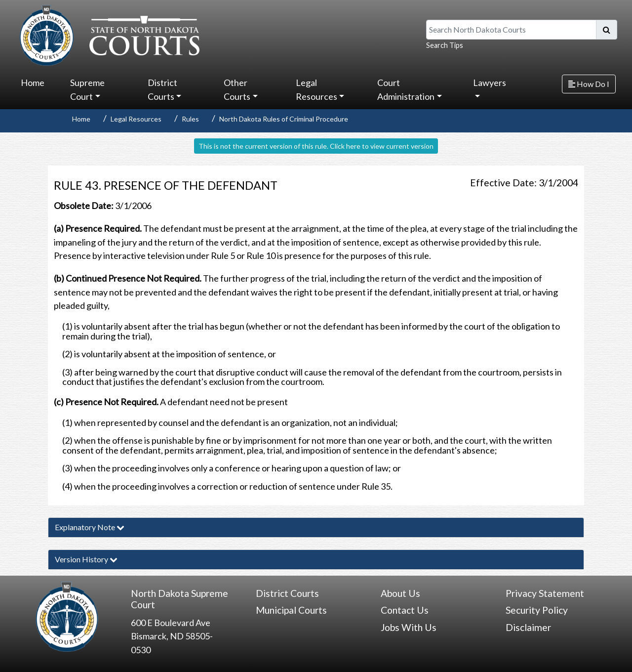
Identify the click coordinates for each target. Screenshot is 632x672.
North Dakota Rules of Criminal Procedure (284, 119)
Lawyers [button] (490, 83)
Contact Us (405, 610)
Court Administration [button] (406, 89)
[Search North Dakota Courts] (511, 30)
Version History (86, 559)
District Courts (287, 593)
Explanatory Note (90, 527)
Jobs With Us (409, 627)
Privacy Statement (545, 593)
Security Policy (537, 610)
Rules (190, 119)
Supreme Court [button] (87, 89)
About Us (400, 593)
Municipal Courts (291, 610)
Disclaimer (528, 627)
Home (33, 83)
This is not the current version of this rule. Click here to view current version (316, 146)
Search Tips (445, 45)
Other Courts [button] (237, 89)
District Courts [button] (162, 89)
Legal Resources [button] (316, 89)
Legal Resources (136, 119)
